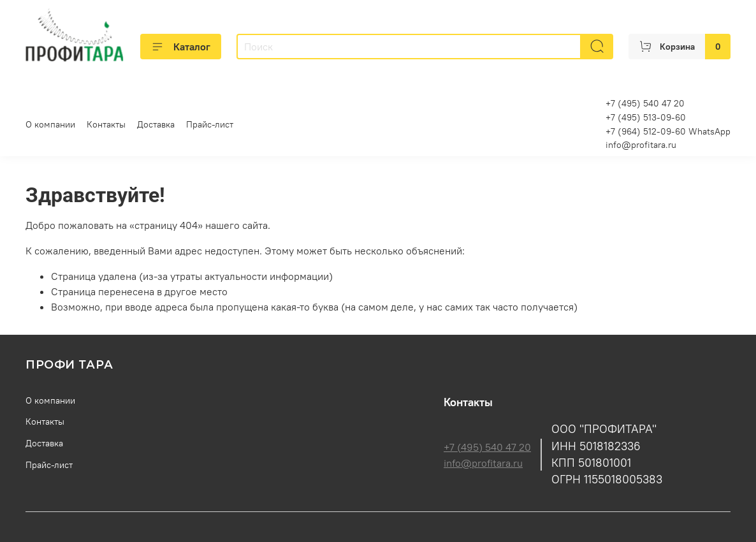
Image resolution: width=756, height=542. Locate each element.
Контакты (106, 124)
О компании (50, 124)
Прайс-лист (210, 124)
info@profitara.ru (641, 145)
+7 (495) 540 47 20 (487, 447)
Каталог (181, 47)
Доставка (156, 124)
